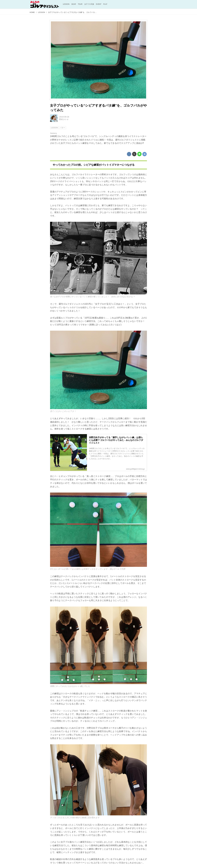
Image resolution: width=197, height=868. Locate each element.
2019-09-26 (64, 117)
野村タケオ (64, 119)
